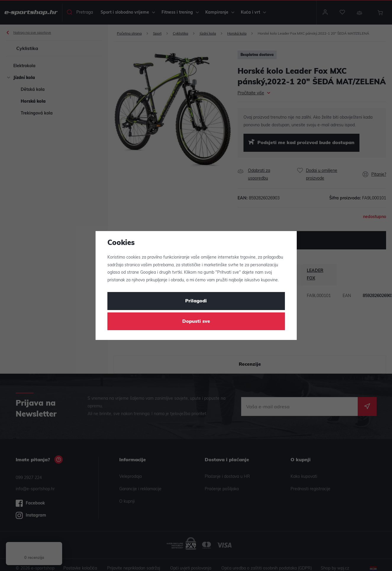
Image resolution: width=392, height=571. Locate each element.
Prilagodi (196, 301)
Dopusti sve (196, 322)
